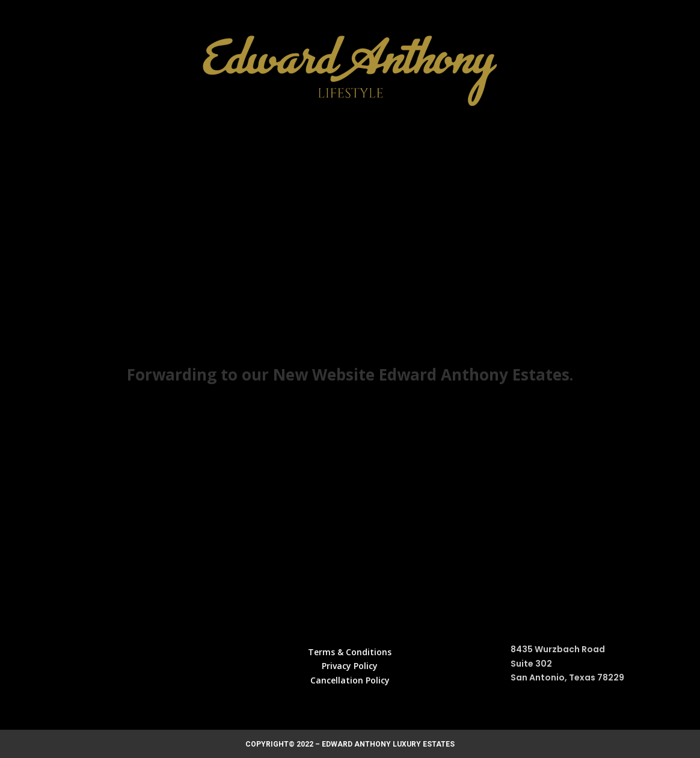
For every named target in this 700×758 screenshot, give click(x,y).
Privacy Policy (350, 666)
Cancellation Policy (350, 680)
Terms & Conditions (350, 652)
